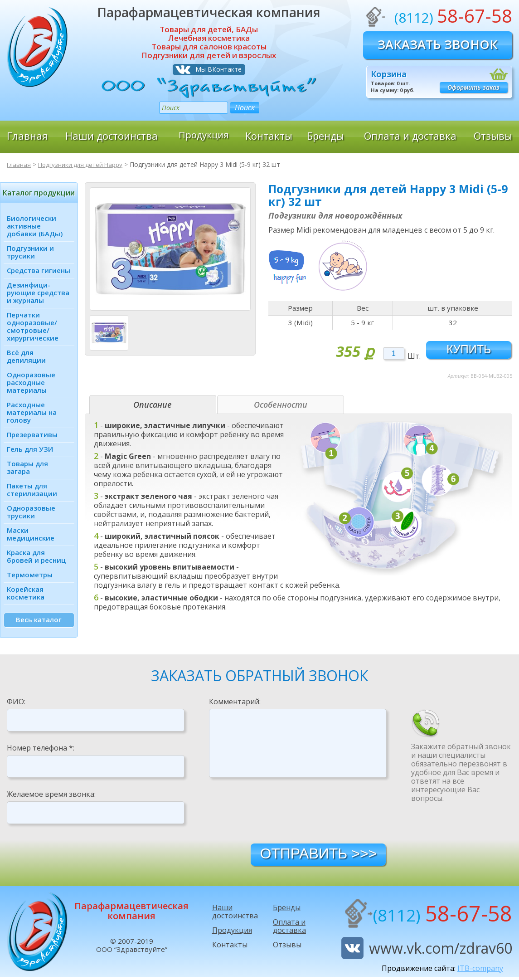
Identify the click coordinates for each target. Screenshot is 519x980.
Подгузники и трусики (30, 252)
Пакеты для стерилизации (32, 490)
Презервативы (32, 434)
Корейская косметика (26, 593)
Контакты (269, 136)
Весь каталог (39, 619)
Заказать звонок (438, 44)
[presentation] (278, 813)
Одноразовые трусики (31, 512)
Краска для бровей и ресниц (36, 556)
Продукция (204, 136)
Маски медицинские (31, 534)
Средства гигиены (39, 270)
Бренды (325, 136)
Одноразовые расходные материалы (31, 382)
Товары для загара (27, 467)
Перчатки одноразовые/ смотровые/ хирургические (33, 326)
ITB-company (480, 971)
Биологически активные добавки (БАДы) (35, 226)
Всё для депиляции (26, 356)
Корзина (389, 74)
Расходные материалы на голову (32, 412)
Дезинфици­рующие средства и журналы (38, 293)
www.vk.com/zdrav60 (441, 951)
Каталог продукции (39, 193)
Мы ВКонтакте (218, 69)
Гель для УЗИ (30, 449)
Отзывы (493, 136)
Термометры (30, 575)
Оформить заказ (473, 87)
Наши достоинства (112, 136)
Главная (27, 136)
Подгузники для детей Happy (84, 164)
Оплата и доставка (410, 136)
